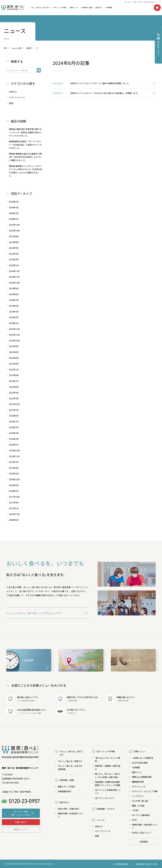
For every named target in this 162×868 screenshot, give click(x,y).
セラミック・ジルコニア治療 (145, 791)
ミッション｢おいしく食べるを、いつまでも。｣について (34, 613)
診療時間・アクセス (106, 809)
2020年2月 (14, 439)
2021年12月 (14, 404)
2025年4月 (14, 254)
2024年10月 (14, 283)
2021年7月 (14, 410)
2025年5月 (14, 248)
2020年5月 (14, 427)
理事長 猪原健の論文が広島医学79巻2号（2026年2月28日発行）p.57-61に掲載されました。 (25, 157)
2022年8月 (14, 375)
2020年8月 (14, 416)
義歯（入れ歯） (139, 806)
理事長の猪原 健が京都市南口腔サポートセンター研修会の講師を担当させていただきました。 (25, 132)
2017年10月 (14, 497)
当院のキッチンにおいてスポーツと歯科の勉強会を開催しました (100, 83)
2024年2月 (14, 317)
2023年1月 (14, 369)
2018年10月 (14, 479)
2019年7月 (14, 462)
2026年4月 (14, 202)
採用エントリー (21, 829)
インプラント (24, 713)
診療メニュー (74, 7)
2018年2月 (14, 491)
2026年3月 (14, 207)
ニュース (101, 820)
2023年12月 (14, 329)
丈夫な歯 (21, 710)
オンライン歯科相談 (141, 815)
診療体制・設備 (87, 7)
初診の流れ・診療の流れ (69, 809)
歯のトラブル (32, 697)
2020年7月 (14, 421)
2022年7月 (14, 381)
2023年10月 (14, 341)
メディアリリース (17, 97)
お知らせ (13, 92)
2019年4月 (14, 468)
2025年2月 (14, 259)
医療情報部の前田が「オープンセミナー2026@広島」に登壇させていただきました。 (25, 145)
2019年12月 (14, 450)
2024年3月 (14, 312)
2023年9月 (14, 346)
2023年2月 (14, 364)
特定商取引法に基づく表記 (146, 864)
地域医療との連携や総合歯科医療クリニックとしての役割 (108, 784)
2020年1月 (14, 445)
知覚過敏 (31, 701)
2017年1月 (14, 508)
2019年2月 (14, 474)
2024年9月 (14, 288)
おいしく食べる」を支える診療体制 (70, 767)
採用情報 (109, 7)
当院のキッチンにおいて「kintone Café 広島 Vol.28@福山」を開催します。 (105, 93)
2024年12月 (14, 271)
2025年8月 (14, 236)
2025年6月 (14, 242)
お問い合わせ (157, 8)
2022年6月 (14, 387)
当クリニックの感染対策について (108, 792)
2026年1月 (14, 219)
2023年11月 (14, 335)
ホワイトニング (139, 787)
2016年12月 (14, 514)
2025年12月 (14, 225)
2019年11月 (14, 456)
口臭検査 (136, 767)
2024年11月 (14, 277)
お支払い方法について (142, 833)
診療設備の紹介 (65, 791)
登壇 (11, 103)
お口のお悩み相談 (140, 763)
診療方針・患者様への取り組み (108, 767)
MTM (134, 820)
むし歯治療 (23, 701)
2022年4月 (14, 393)
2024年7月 (14, 300)
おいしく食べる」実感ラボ (70, 761)
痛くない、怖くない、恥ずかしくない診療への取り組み (108, 775)
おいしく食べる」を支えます (71, 753)
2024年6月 (14, 306)
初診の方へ (99, 7)
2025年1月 (14, 265)
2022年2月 (14, 398)
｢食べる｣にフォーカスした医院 (108, 759)
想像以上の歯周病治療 (142, 777)
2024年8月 (14, 294)
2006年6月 (14, 520)
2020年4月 (14, 433)
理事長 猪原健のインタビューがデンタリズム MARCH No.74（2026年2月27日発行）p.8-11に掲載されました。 (26, 171)
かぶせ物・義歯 (35, 713)
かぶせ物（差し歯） (141, 801)
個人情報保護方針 (122, 864)
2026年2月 (14, 213)
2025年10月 (14, 230)
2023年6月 (14, 358)
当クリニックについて (105, 798)
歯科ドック (137, 772)
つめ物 (135, 810)
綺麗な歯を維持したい (36, 710)
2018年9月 (14, 485)
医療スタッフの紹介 (67, 787)
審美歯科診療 (138, 782)
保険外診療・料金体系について (70, 815)
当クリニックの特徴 (60, 7)
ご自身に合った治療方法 (143, 758)
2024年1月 (14, 323)
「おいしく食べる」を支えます (40, 7)
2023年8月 (14, 352)
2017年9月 (14, 502)
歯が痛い (21, 697)
